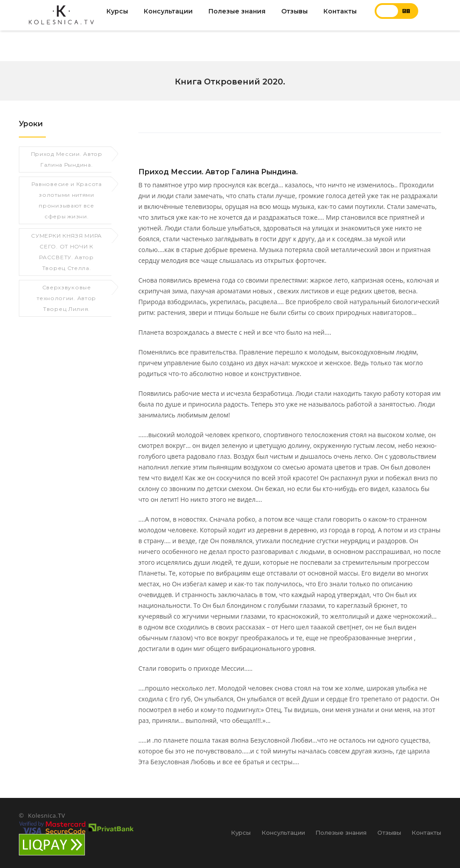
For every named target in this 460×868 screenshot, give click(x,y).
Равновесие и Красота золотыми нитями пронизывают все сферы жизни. (67, 200)
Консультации (168, 11)
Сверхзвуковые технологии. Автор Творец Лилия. (66, 298)
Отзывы (294, 11)
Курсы (117, 11)
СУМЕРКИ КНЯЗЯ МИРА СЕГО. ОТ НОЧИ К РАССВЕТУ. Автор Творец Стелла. (66, 252)
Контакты (340, 11)
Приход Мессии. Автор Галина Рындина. (67, 159)
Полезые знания (237, 11)
